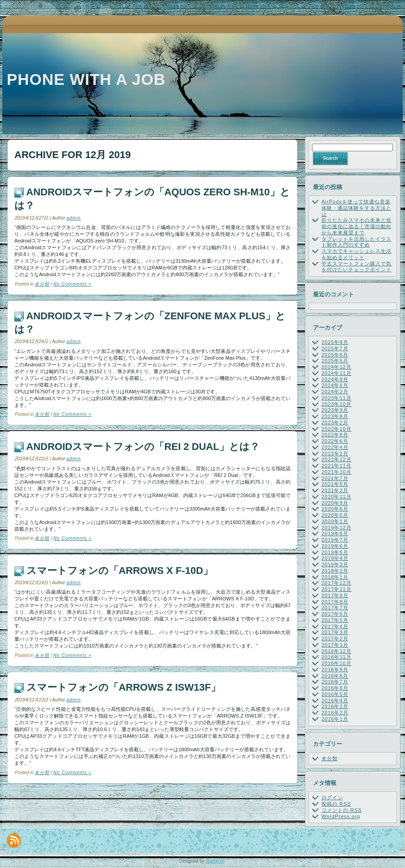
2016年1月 (335, 719)
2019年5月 (335, 552)
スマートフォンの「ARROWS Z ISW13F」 (123, 687)
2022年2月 (335, 454)
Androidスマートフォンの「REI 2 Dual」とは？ (143, 447)
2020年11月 (337, 497)
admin (74, 218)
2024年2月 (335, 392)
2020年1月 (335, 521)
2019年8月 (335, 533)
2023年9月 (335, 410)
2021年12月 (337, 459)
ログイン (332, 798)
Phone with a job (86, 79)
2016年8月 (335, 676)
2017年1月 (335, 645)
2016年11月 (337, 657)
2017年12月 (337, 583)
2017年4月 (335, 626)
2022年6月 (335, 441)
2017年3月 (335, 632)
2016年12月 (337, 651)
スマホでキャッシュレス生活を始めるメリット (357, 254)
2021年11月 (337, 466)
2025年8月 (335, 342)
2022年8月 (335, 435)
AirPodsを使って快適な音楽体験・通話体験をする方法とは (357, 208)
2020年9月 (335, 503)
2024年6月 (335, 385)
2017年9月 (335, 595)
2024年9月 (335, 379)
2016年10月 (337, 663)
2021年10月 (337, 472)
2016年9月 (335, 670)
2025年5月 (335, 361)
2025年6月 (335, 355)
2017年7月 (335, 608)
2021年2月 (335, 490)
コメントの (342, 810)
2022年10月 (337, 429)
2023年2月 (335, 423)
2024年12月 (337, 367)
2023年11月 (337, 398)
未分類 (42, 284)
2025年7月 (335, 348)
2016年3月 (335, 706)
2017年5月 (335, 620)
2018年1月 (335, 577)
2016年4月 (335, 701)
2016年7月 (335, 682)
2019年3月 (335, 564)
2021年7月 (335, 478)
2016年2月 (335, 713)
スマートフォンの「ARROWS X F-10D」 (120, 571)
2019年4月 (335, 558)
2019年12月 (337, 528)
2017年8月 (335, 602)
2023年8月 (335, 416)
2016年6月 (335, 688)
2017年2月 (335, 639)
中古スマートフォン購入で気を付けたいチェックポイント (357, 267)
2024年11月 (337, 373)
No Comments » (73, 284)
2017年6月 (335, 614)
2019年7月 (335, 540)
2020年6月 (335, 509)
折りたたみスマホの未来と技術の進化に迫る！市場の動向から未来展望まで (357, 226)
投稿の (336, 804)
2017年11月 (337, 589)
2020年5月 (335, 515)
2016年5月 (335, 694)
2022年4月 (335, 447)
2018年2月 (335, 571)
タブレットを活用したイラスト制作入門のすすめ (357, 242)
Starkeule (215, 861)
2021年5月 (335, 484)
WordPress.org (341, 816)
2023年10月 (337, 404)
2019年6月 (335, 546)
